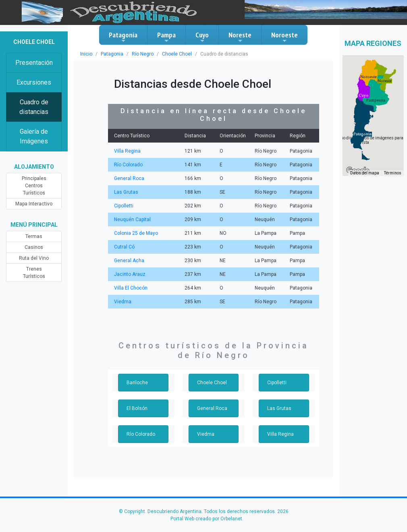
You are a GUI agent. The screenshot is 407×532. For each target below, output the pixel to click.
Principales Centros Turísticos (34, 186)
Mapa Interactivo (34, 204)
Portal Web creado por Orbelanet (206, 519)
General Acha (129, 261)
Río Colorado (128, 165)
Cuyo (202, 37)
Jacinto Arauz (130, 274)
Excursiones (34, 82)
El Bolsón (137, 408)
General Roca (129, 178)
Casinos (34, 247)
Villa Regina (127, 151)
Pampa (166, 37)
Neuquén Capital (132, 219)
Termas (34, 236)
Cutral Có (124, 247)
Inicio (86, 54)
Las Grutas (126, 192)
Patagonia (123, 37)
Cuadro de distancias (34, 107)
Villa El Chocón (131, 288)
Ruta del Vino (34, 258)
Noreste (240, 37)
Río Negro (143, 54)
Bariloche (137, 383)
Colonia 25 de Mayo (136, 233)
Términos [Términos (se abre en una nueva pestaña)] (393, 173)
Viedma (123, 302)
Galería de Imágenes (34, 136)
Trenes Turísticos (34, 273)
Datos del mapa (365, 173)
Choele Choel (177, 54)
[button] (362, 134)
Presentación (34, 63)
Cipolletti (124, 206)
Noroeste (284, 37)
